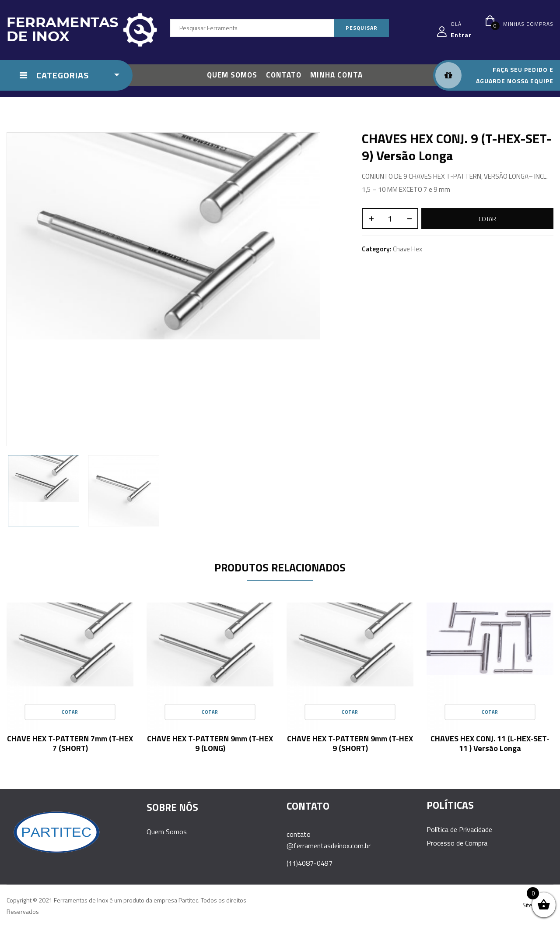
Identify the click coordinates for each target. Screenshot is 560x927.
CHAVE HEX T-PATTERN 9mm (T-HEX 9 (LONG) (210, 743)
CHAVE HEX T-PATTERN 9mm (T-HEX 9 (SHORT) (350, 743)
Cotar (487, 219)
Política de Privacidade (459, 829)
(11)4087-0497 (310, 863)
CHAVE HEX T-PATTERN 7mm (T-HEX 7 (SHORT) (70, 743)
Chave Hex (408, 249)
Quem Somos (167, 832)
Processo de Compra (457, 843)
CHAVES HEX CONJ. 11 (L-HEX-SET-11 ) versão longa (490, 743)
